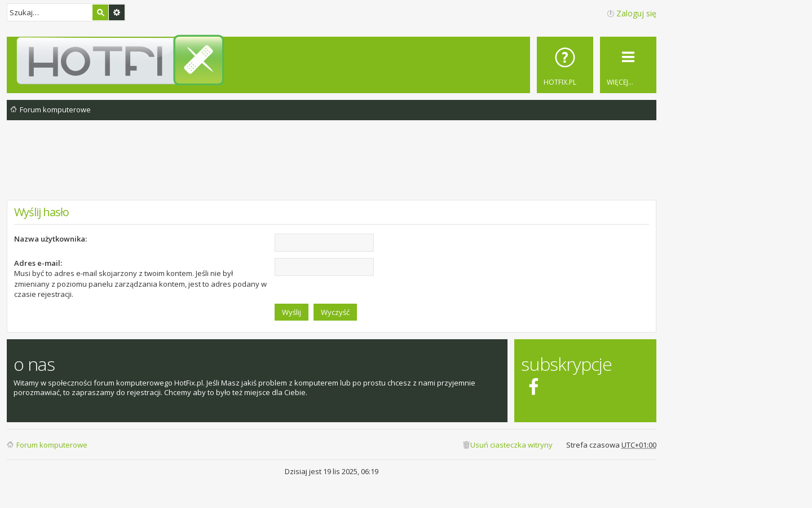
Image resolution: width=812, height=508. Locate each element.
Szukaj (100, 12)
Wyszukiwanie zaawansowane (117, 12)
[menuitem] (565, 65)
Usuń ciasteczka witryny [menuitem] (511, 445)
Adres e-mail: (38, 263)
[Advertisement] (332, 169)
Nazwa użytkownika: (50, 239)
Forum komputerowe (52, 445)
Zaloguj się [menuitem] (636, 13)
